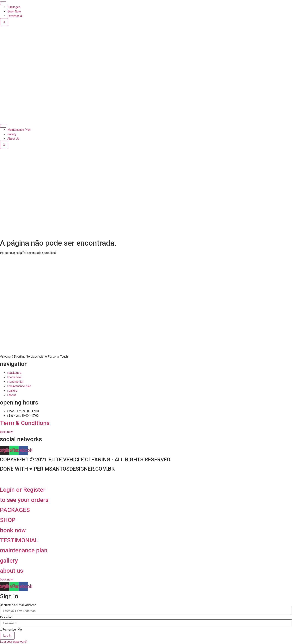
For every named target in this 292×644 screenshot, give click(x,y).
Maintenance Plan (19, 130)
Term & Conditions (25, 423)
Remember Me (11, 630)
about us (12, 571)
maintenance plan (24, 550)
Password (7, 617)
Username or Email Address (18, 605)
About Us (13, 139)
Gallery (12, 134)
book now (13, 530)
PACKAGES (15, 510)
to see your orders (24, 500)
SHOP (8, 520)
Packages (14, 7)
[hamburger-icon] (3, 3)
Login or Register (23, 490)
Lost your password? (14, 642)
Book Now (14, 11)
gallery (9, 561)
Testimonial (15, 16)
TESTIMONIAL (19, 540)
